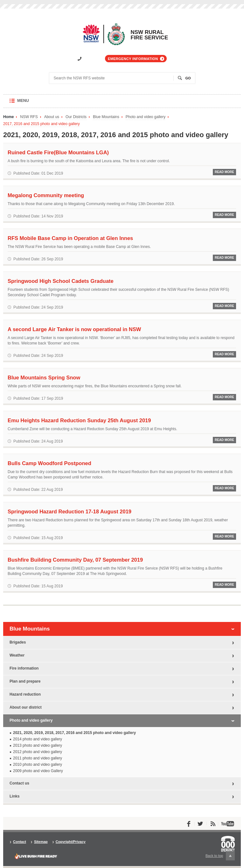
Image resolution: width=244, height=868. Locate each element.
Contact (20, 842)
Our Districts (76, 117)
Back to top (220, 856)
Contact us (19, 783)
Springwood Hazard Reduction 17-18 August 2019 (70, 511)
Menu (29, 103)
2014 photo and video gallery (38, 739)
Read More (224, 172)
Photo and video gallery (146, 117)
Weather (17, 655)
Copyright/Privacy (71, 842)
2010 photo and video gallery (38, 765)
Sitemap (41, 842)
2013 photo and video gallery (38, 745)
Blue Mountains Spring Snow (44, 377)
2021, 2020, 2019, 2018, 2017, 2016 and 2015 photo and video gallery (74, 733)
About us (52, 117)
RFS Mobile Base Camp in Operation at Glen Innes (70, 238)
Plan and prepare (25, 681)
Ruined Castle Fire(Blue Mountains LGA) (58, 152)
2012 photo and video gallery (38, 752)
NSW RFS (29, 117)
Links (14, 796)
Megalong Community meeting (46, 195)
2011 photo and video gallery (38, 758)
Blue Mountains (106, 117)
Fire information (24, 668)
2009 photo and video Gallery (38, 771)
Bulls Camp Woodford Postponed (49, 463)
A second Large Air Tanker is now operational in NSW (74, 329)
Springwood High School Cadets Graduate (61, 281)
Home (8, 117)
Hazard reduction (25, 694)
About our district (26, 707)
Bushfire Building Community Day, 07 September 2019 (75, 560)
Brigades (18, 642)
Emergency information (133, 59)
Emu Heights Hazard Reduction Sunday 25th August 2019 (79, 420)
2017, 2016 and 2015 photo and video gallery (42, 124)
